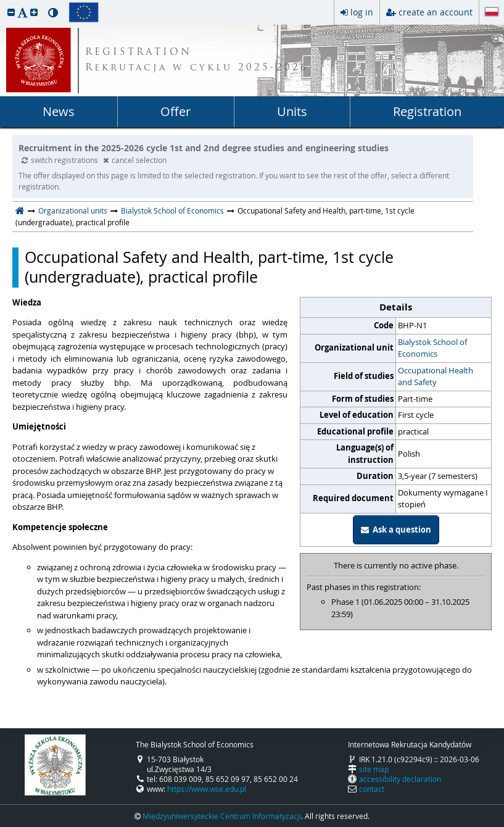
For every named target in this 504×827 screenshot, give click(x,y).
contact (372, 789)
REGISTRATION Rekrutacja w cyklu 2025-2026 (197, 60)
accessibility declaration (400, 779)
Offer (176, 111)
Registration (427, 111)
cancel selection (135, 160)
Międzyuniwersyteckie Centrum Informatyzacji (222, 816)
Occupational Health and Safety (436, 376)
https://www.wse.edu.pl (207, 789)
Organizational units (73, 210)
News (59, 111)
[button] (11, 12)
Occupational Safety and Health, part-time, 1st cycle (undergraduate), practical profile (209, 268)
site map (374, 769)
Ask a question (396, 530)
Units (292, 111)
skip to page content (3, 3)
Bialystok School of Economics (172, 210)
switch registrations (61, 160)
